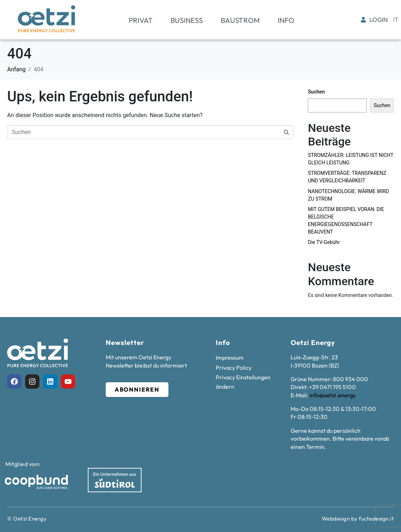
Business (187, 20)
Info (286, 20)
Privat (141, 20)
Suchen (316, 92)
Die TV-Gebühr (324, 242)
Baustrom (240, 20)
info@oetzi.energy (333, 395)
